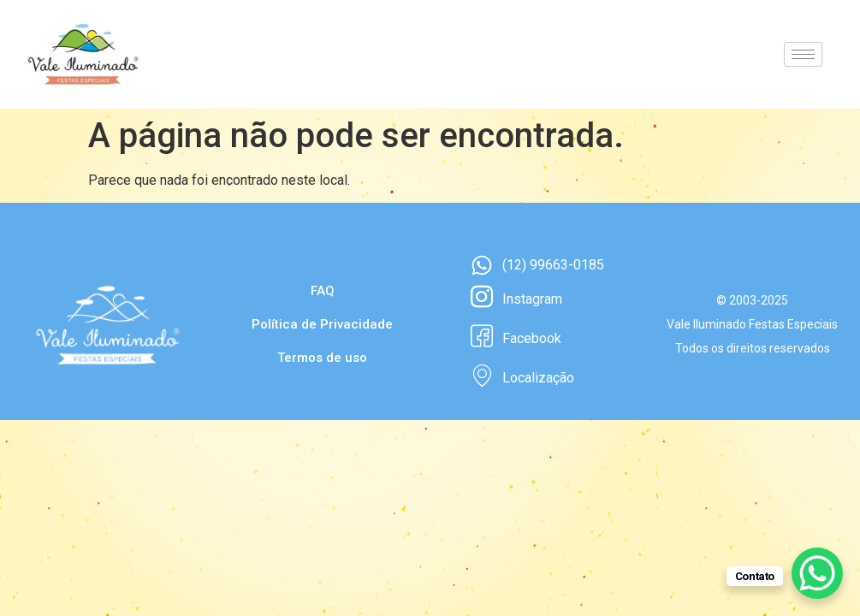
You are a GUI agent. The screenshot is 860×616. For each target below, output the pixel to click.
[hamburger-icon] (803, 54)
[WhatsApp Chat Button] (817, 573)
